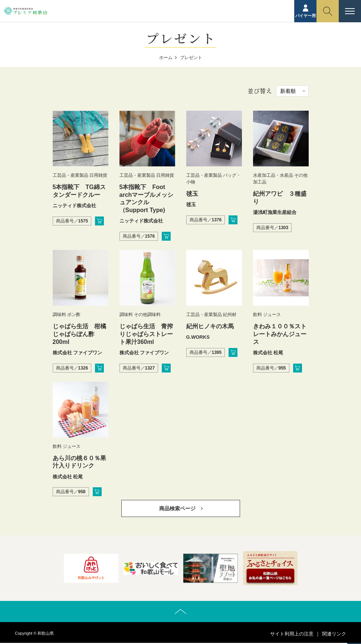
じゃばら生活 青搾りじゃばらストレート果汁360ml (146, 334)
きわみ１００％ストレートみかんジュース (280, 334)
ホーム (166, 58)
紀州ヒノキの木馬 (210, 326)
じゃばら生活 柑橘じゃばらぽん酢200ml (79, 334)
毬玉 (192, 194)
